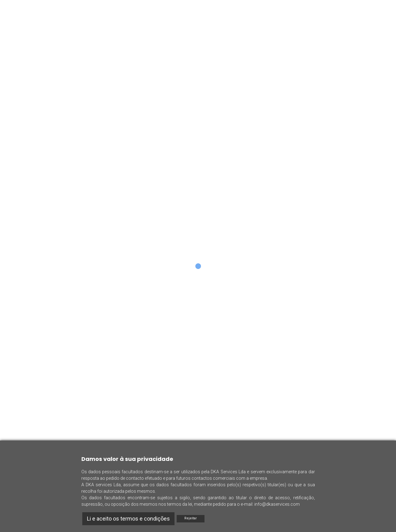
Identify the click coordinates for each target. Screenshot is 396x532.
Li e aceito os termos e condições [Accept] (128, 519)
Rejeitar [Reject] (191, 518)
